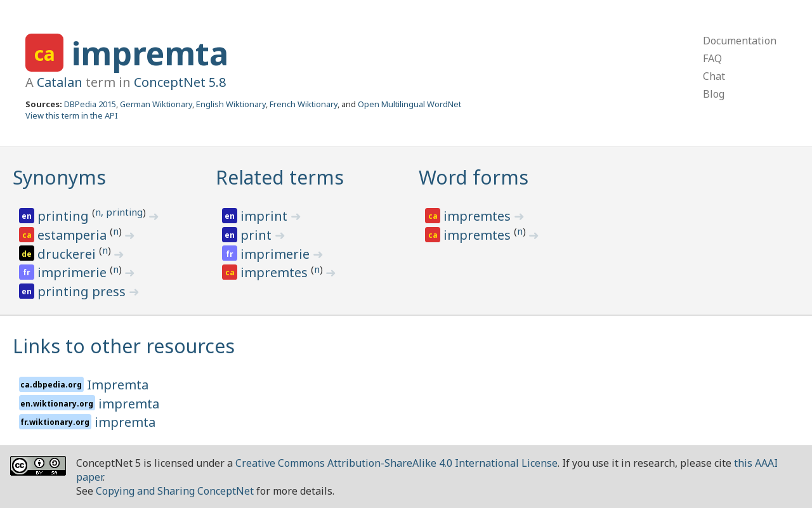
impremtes (276, 272)
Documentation (740, 41)
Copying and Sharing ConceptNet (175, 491)
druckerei (68, 254)
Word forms (474, 177)
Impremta (118, 385)
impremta (150, 53)
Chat (714, 76)
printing (65, 216)
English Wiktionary (231, 104)
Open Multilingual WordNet (409, 104)
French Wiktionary (304, 104)
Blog (714, 94)
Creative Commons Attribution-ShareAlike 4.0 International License (396, 463)
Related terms (280, 177)
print (258, 235)
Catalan (60, 82)
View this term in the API (72, 115)
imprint (265, 216)
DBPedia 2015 (90, 104)
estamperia (74, 235)
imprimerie (74, 272)
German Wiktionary (156, 104)
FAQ (712, 58)
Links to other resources (124, 346)
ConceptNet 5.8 (180, 82)
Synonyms (59, 177)
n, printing (119, 212)
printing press (83, 291)
